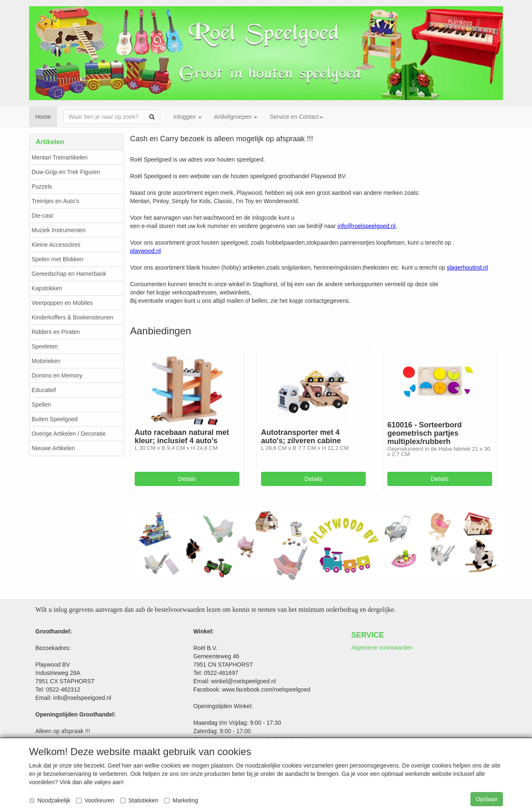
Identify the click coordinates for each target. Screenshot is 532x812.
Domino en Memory (57, 375)
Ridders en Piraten (56, 332)
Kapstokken (47, 288)
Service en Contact (296, 117)
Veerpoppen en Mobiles (62, 303)
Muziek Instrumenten (59, 230)
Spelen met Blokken (58, 259)
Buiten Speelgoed (55, 419)
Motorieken (46, 361)
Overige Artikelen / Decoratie (69, 434)
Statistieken (139, 800)
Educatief (44, 390)
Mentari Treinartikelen (60, 157)
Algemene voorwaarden (382, 648)
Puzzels (42, 186)
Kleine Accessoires (56, 245)
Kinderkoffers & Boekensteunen (73, 317)
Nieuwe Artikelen (53, 448)
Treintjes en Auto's (55, 201)
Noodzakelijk (50, 800)
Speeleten (45, 346)
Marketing (181, 800)
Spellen (41, 405)
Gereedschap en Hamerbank (69, 274)
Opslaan (487, 799)
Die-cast (42, 216)
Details (187, 479)
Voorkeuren (95, 800)
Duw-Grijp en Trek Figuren (66, 172)
